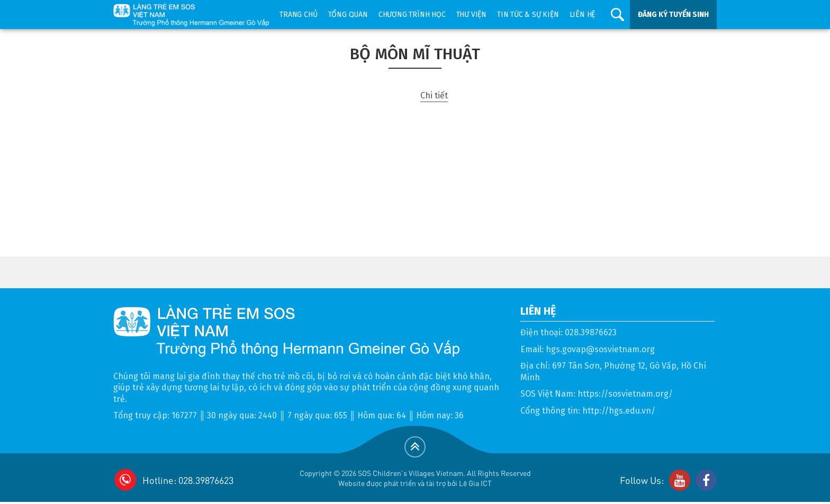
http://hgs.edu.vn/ (619, 411)
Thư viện (471, 15)
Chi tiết (434, 95)
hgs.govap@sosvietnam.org (600, 349)
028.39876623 (591, 332)
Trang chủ (298, 15)
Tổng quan (348, 15)
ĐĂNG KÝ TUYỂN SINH (673, 15)
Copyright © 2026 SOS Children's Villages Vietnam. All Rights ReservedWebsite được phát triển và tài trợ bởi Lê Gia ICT (415, 478)
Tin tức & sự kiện (528, 15)
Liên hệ (583, 15)
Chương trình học (412, 15)
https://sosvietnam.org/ (625, 394)
